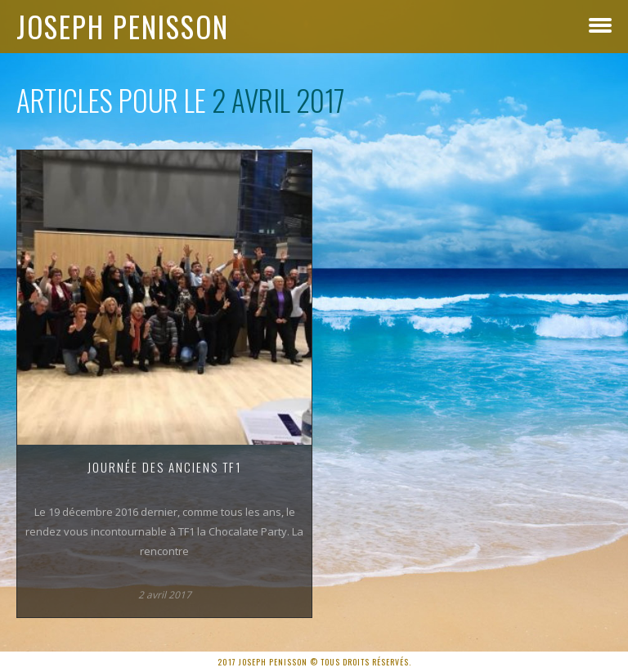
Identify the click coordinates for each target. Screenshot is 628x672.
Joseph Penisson (123, 26)
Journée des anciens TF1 (165, 467)
